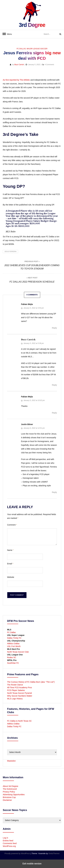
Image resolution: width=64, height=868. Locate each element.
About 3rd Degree (11, 786)
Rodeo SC (12, 657)
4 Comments (49, 65)
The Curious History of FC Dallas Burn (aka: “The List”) (31, 682)
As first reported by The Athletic (16, 80)
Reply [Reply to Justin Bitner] (54, 492)
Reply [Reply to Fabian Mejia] (54, 328)
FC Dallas (21, 49)
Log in (5, 838)
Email (10, 564)
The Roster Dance (15, 685)
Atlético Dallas (13, 644)
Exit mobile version (32, 864)
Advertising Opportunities (14, 795)
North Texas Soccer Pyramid (19, 693)
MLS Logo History (15, 699)
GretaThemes (54, 853)
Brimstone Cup (9, 797)
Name (10, 550)
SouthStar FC (13, 663)
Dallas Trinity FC (14, 638)
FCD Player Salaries (16, 690)
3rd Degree (32, 25)
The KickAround (10, 789)
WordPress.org (9, 846)
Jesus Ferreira (10, 252)
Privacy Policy (9, 792)
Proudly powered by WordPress (17, 853)
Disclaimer (7, 800)
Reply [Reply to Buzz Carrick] (54, 385)
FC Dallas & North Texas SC (19, 721)
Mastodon (11, 761)
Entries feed (8, 841)
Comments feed (10, 843)
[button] (49, 74)
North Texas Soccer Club (18, 652)
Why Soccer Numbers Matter (20, 696)
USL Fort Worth (14, 646)
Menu (8, 34)
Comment (12, 525)
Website (11, 577)
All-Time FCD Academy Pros (20, 687)
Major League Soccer (37, 49)
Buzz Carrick (19, 65)
